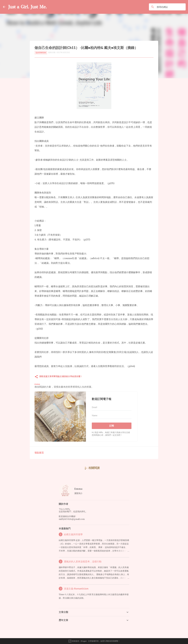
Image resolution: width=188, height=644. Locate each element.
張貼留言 (39, 453)
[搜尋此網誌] (171, 7)
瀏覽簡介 (78, 493)
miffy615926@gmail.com (72, 519)
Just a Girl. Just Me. (27, 7)
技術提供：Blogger (78, 641)
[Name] (112, 416)
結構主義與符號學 (73, 534)
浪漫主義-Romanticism (76, 589)
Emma (78, 489)
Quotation (41, 53)
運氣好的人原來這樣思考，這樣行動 (83, 561)
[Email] (112, 407)
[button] (36, 377)
